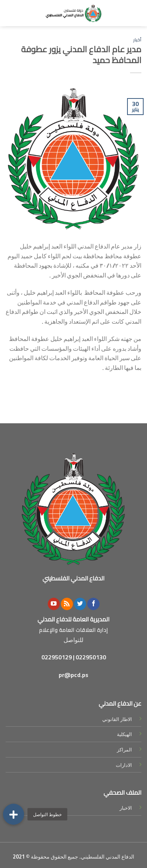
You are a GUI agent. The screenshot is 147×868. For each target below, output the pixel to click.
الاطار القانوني (117, 719)
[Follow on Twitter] (80, 604)
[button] (14, 814)
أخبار (137, 40)
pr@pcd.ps (73, 675)
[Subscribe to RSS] (67, 604)
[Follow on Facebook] (93, 604)
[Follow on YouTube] (54, 604)
